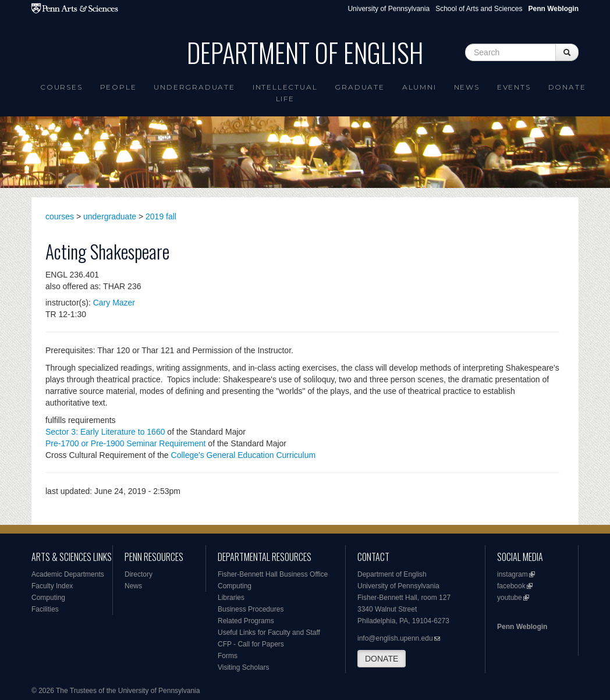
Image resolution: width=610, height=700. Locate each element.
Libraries (231, 598)
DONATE (382, 659)
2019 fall (161, 216)
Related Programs (246, 621)
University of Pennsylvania (389, 9)
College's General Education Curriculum (244, 455)
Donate (567, 87)
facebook (511, 586)
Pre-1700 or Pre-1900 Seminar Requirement (125, 443)
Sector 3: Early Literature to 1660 (105, 432)
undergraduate (110, 216)
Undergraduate (194, 87)
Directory (139, 574)
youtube (510, 598)
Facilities (45, 609)
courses (60, 216)
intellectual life (285, 93)
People (118, 87)
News (467, 87)
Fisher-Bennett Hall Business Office (273, 574)
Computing (48, 598)
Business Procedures (251, 609)
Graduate (359, 87)
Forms (228, 656)
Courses (61, 87)
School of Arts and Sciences (479, 9)
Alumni (419, 87)
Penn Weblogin (522, 627)
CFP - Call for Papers (251, 644)
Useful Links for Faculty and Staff (269, 633)
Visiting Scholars (244, 667)
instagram (513, 574)
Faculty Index (52, 586)
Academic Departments (68, 574)
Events (514, 87)
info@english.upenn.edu (395, 638)
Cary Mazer (114, 303)
